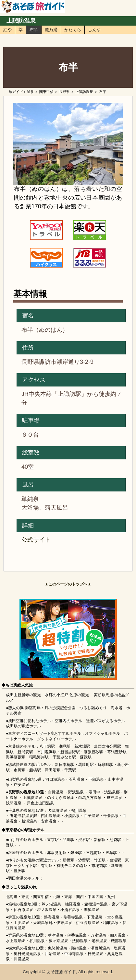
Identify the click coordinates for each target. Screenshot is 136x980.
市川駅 (19, 770)
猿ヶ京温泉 (58, 941)
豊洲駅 (19, 871)
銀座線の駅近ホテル (26, 853)
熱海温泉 (52, 917)
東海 (68, 897)
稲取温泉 (111, 923)
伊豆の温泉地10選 (24, 917)
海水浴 (117, 708)
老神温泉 (99, 941)
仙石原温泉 (23, 910)
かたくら (73, 30)
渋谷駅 (84, 840)
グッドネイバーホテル (56, 739)
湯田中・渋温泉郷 (104, 792)
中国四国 (95, 897)
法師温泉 (80, 941)
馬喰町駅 (86, 765)
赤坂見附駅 (57, 853)
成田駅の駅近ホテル (23, 726)
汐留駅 (84, 860)
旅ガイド (16, 92)
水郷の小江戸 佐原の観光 (67, 695)
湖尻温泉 (92, 910)
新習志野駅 (70, 752)
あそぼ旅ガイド (61, 972)
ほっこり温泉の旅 (21, 887)
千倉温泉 (111, 816)
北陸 (56, 897)
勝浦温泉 (29, 821)
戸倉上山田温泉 (40, 803)
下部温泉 (96, 779)
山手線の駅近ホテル (26, 840)
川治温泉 (53, 954)
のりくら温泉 (59, 798)
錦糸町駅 (105, 765)
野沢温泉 (76, 792)
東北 (25, 897)
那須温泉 (79, 948)
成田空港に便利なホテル (30, 721)
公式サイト (36, 540)
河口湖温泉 (55, 779)
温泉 (30, 92)
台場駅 (115, 860)
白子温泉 (92, 816)
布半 (34, 30)
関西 (80, 897)
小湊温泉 (72, 816)
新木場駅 (82, 746)
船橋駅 (35, 770)
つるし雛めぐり (93, 708)
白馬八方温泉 (90, 798)
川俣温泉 (21, 959)
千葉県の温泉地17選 (26, 811)
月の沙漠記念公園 (60, 708)
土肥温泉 (21, 923)
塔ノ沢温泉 (47, 910)
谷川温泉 (37, 941)
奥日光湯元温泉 (27, 954)
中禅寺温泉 (74, 954)
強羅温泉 (73, 904)
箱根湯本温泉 (96, 904)
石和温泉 (77, 779)
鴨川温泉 (79, 811)
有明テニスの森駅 (72, 866)
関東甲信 (46, 92)
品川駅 (68, 840)
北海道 (12, 897)
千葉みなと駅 (64, 757)
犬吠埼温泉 (57, 811)
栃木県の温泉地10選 (26, 948)
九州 (111, 897)
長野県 (64, 92)
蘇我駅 (86, 757)
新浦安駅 (25, 752)
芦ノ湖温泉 (51, 904)
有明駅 (47, 866)
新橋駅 (68, 860)
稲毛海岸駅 (39, 757)
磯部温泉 (119, 941)
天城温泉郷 (43, 923)
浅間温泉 (14, 803)
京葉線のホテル (22, 746)
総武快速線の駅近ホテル (30, 765)
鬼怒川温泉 (57, 948)
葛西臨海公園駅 (107, 746)
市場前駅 (99, 866)
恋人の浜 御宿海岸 (24, 708)
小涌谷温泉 (70, 910)
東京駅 (53, 840)
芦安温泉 (21, 785)
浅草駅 (111, 853)
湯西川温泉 (100, 948)
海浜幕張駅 (16, 757)
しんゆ (94, 30)
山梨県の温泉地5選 (25, 779)
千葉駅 (70, 770)
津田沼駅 (53, 770)
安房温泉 (49, 821)
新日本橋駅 (65, 765)
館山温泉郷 (51, 816)
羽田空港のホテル (24, 878)
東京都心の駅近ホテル (25, 830)
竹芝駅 (100, 860)
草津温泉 (56, 935)
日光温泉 (95, 954)
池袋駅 (115, 840)
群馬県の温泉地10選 (26, 935)
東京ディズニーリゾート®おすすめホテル (45, 733)
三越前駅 (94, 853)
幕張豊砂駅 (93, 752)
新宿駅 (100, 840)
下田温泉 (94, 917)
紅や (7, 30)
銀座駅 (76, 853)
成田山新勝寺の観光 (23, 695)
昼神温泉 (114, 798)
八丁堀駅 (47, 746)
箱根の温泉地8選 (23, 904)
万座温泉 (98, 935)
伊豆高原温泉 (88, 923)
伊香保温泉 (77, 935)
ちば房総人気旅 (19, 685)
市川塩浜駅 (47, 752)
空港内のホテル (68, 721)
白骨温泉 (56, 792)
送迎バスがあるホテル (105, 721)
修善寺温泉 (73, 917)
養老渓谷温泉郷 (23, 816)
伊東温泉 (64, 923)
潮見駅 (65, 746)
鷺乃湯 (51, 30)
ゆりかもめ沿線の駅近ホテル (33, 860)
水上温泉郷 (16, 941)
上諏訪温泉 (21, 21)
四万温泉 (118, 935)
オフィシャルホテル (103, 733)
